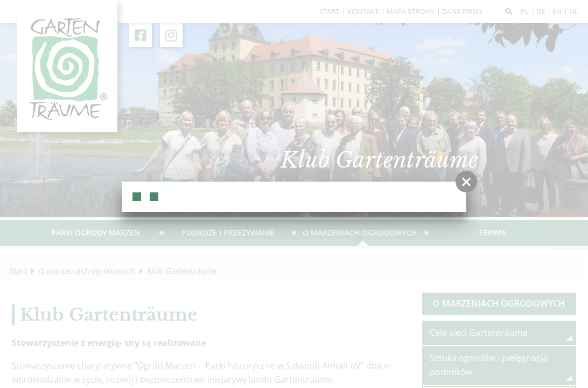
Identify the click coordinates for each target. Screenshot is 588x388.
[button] (466, 182)
